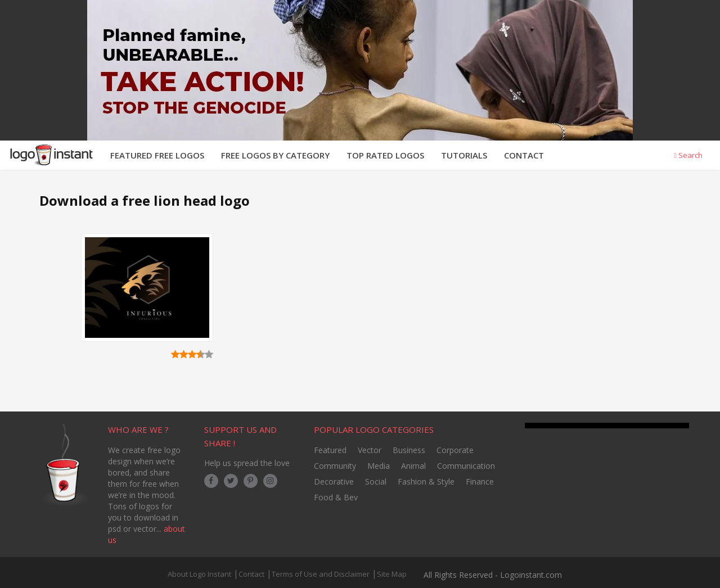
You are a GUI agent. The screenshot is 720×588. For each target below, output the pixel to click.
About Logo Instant (199, 574)
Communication (466, 466)
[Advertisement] (429, 305)
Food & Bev (336, 497)
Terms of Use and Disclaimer (321, 574)
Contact (251, 574)
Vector (370, 450)
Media (379, 466)
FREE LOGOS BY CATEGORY (275, 155)
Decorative (334, 481)
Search (688, 155)
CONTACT (524, 155)
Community (335, 466)
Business (409, 450)
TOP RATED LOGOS (385, 155)
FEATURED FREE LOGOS (157, 155)
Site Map (392, 574)
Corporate (455, 450)
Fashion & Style (426, 481)
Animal (413, 466)
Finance (480, 481)
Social (376, 481)
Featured (330, 450)
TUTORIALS (464, 155)
